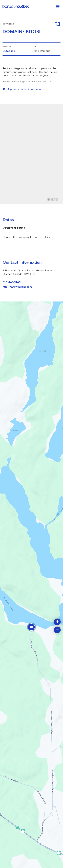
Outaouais (9, 51)
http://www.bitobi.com (17, 287)
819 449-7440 (12, 282)
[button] (31, 627)
